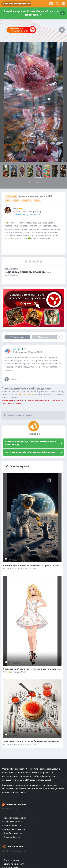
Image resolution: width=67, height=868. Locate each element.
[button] (30, 182)
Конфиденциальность (15, 829)
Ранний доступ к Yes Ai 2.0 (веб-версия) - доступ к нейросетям (32, 13)
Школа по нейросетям (15, 864)
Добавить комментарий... (18, 415)
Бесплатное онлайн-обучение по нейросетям (30, 452)
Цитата (15, 379)
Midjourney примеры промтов (25, 272)
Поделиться (18, 337)
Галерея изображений (15, 818)
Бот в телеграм (11, 860)
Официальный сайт (13, 825)
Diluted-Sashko (13, 569)
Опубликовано (27, 352)
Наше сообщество (13, 822)
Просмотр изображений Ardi (26, 214)
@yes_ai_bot (44, 780)
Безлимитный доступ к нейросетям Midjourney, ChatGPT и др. (31, 443)
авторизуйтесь (26, 394)
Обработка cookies (13, 833)
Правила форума (12, 837)
